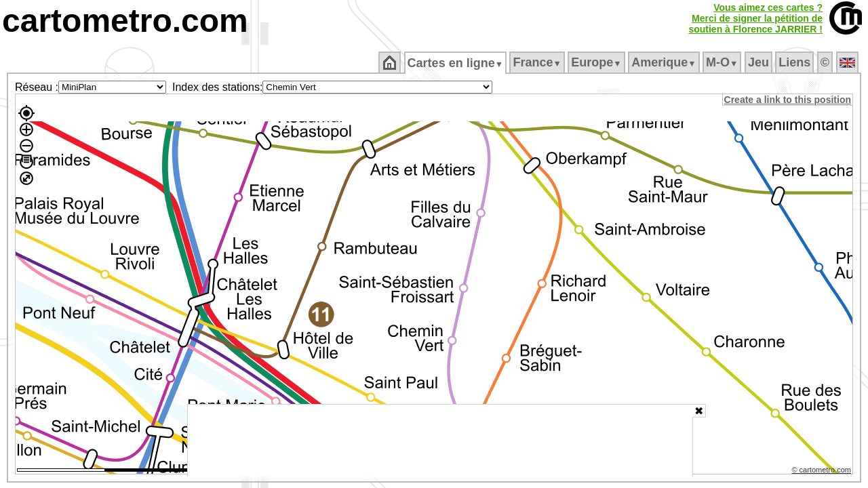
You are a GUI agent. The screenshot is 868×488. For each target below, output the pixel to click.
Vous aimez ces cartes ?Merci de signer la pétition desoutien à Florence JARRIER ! (755, 18)
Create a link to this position (788, 100)
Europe (597, 62)
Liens (796, 62)
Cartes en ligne (456, 63)
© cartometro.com (823, 472)
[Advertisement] (440, 441)
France (538, 62)
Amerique (665, 62)
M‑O (723, 62)
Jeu (759, 62)
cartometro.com (125, 21)
